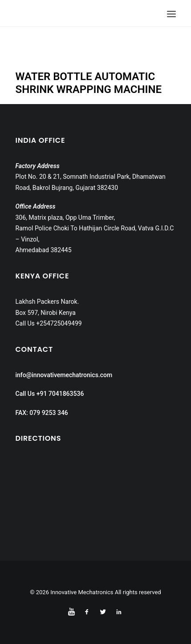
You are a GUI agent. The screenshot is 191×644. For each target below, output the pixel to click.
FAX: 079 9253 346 (42, 413)
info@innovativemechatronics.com (64, 375)
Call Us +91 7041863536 (50, 394)
